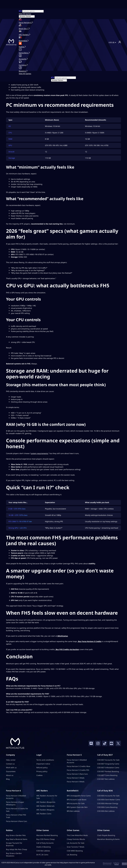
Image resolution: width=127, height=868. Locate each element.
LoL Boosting (72, 855)
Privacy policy (42, 771)
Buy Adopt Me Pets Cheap (17, 850)
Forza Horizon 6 (25, 22)
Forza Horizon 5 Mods (76, 778)
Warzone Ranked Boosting (47, 835)
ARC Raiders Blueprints (46, 802)
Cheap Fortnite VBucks (76, 839)
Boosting (23, 71)
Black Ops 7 (24, 29)
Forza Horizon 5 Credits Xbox (78, 766)
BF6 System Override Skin (77, 807)
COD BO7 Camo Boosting (107, 775)
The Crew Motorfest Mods (77, 835)
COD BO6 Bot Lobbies (106, 811)
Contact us (10, 764)
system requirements (39, 453)
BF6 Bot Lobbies (73, 811)
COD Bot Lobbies (43, 851)
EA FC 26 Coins (42, 855)
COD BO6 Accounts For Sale (108, 796)
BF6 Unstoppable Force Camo (79, 796)
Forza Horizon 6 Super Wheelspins (15, 803)
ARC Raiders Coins (44, 814)
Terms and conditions (45, 760)
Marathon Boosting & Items (108, 839)
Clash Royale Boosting (106, 835)
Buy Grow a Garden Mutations (14, 855)
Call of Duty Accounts (45, 843)
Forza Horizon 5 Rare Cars (77, 774)
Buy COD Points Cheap (46, 839)
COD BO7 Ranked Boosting (108, 771)
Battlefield (23, 41)
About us (10, 775)
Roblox (22, 47)
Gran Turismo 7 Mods (76, 847)
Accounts (23, 59)
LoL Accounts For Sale (76, 843)
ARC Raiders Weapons (45, 810)
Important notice (43, 764)
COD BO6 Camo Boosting (107, 807)
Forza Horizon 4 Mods (76, 782)
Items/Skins (24, 53)
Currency (23, 65)
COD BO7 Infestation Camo (108, 768)
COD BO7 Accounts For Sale (108, 760)
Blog (8, 779)
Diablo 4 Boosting (44, 847)
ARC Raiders (24, 35)
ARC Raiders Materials (45, 806)
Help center (11, 760)
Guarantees (11, 771)
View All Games (25, 14)
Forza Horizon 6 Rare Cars (17, 821)
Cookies (39, 775)
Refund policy (42, 768)
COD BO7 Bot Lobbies (106, 779)
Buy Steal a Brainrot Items (17, 839)
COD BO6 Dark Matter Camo (109, 800)
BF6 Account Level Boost (77, 800)
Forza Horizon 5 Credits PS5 (78, 770)
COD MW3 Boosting (75, 851)
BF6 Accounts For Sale (76, 803)
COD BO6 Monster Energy (108, 803)
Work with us (11, 768)
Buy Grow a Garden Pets (16, 835)
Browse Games (27, 16)
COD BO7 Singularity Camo (108, 764)
